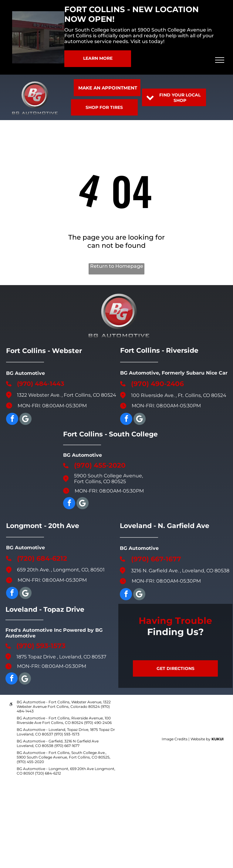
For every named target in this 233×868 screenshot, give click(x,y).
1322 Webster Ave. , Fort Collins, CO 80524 (67, 395)
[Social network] (83, 504)
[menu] (220, 60)
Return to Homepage (117, 266)
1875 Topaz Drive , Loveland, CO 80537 (61, 657)
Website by (201, 739)
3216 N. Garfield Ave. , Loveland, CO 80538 (180, 571)
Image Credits (175, 739)
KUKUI (218, 739)
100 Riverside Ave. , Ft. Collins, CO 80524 (179, 395)
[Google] (25, 420)
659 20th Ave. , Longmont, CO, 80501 (61, 570)
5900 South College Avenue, (108, 476)
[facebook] (12, 420)
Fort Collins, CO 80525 (100, 481)
